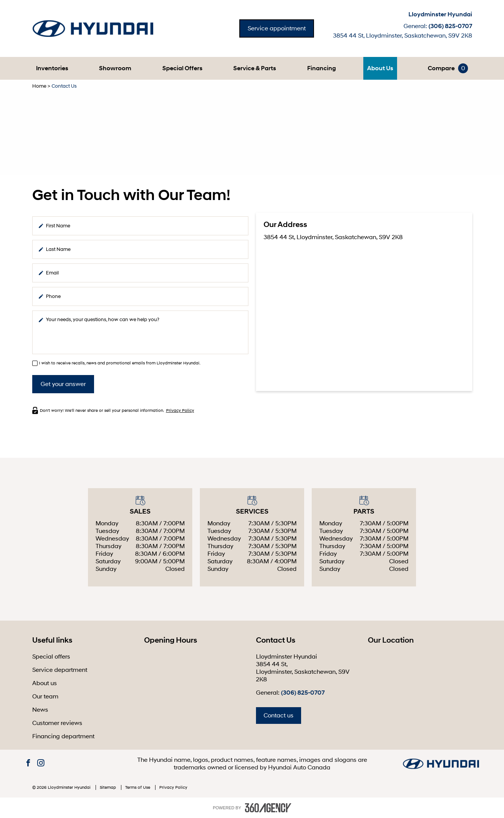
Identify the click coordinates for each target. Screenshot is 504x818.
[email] (140, 273)
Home (39, 86)
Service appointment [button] (277, 28)
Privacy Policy (180, 411)
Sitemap (108, 787)
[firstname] (140, 226)
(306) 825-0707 (450, 26)
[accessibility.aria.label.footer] (268, 808)
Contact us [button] (279, 716)
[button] (52, 68)
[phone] (140, 296)
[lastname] (140, 249)
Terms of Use (138, 787)
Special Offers (182, 68)
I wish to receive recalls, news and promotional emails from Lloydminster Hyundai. (120, 363)
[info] (140, 332)
